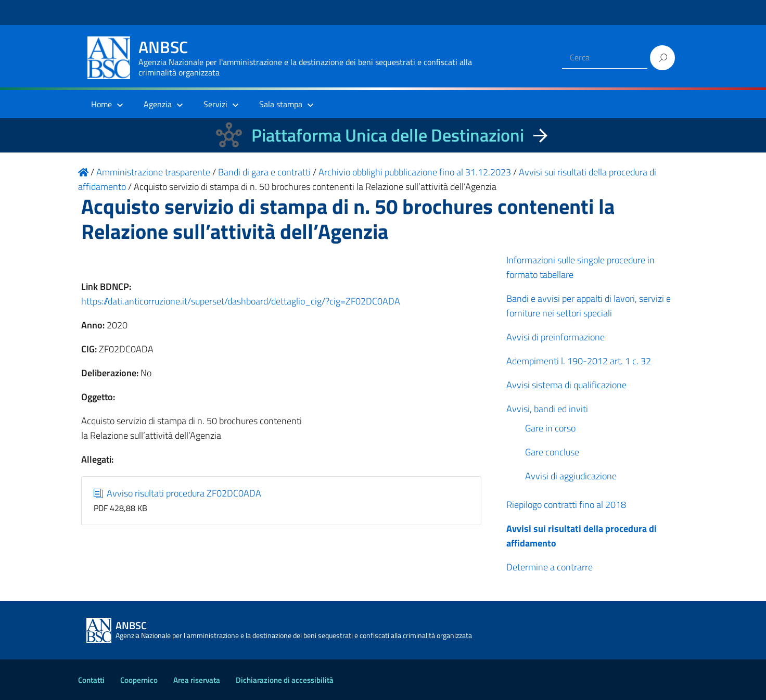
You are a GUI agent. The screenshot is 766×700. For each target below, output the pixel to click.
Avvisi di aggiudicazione (571, 476)
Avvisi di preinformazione (556, 337)
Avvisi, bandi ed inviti (547, 409)
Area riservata (197, 680)
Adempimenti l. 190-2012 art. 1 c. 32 (579, 361)
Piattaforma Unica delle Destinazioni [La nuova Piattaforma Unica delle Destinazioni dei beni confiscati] (388, 135)
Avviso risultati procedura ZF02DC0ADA (178, 493)
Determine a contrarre (550, 567)
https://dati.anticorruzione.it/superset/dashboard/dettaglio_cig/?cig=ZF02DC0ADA (241, 301)
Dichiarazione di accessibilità (285, 680)
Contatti (91, 680)
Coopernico (139, 680)
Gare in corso (550, 428)
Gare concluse (552, 452)
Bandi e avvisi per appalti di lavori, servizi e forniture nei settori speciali (589, 306)
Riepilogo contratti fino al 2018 (566, 505)
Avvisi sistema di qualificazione (566, 385)
